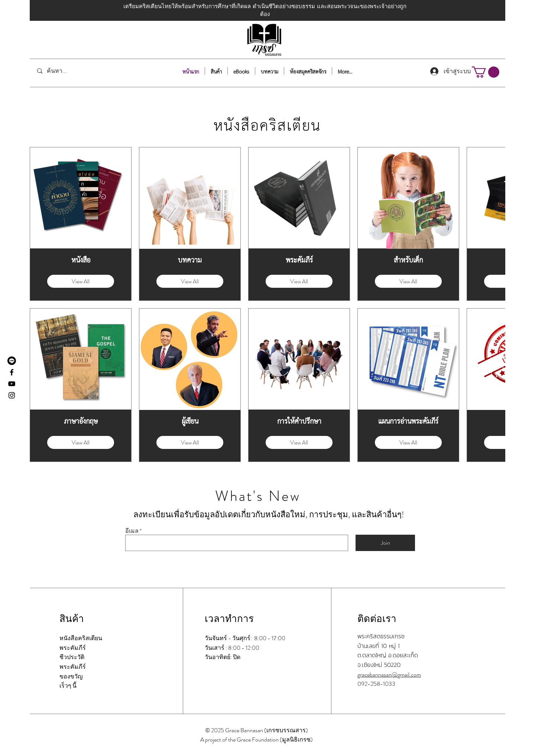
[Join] (385, 543)
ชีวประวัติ (72, 657)
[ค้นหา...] (68, 71)
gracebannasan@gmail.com (389, 674)
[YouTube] (12, 384)
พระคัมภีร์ (73, 648)
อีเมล (132, 531)
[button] (486, 72)
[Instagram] (12, 395)
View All (81, 281)
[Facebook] (12, 372)
